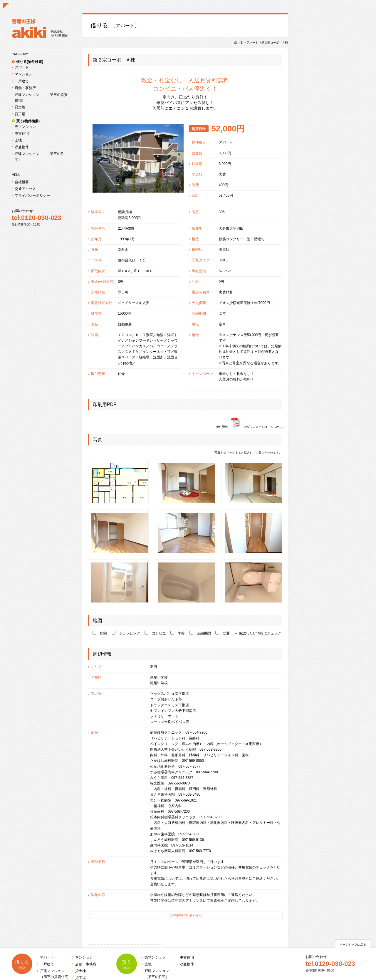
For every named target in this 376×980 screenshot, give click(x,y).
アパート (22, 67)
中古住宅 (22, 133)
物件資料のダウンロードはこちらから (249, 427)
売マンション (25, 127)
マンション (23, 74)
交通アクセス (25, 189)
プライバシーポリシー (32, 196)
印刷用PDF (105, 404)
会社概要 (22, 182)
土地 (18, 140)
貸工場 (20, 114)
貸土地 (20, 107)
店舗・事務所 (25, 88)
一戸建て (22, 81)
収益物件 (22, 147)
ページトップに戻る (353, 945)
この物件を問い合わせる (185, 915)
